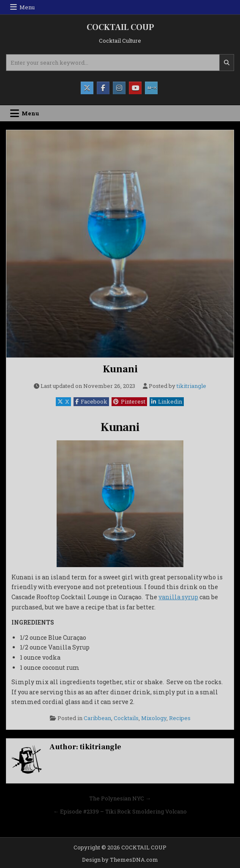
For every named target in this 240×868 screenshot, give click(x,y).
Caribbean (97, 718)
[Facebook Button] (103, 88)
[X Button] (87, 88)
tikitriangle (191, 386)
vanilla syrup (178, 597)
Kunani (120, 369)
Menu (27, 7)
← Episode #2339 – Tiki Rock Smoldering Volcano (120, 811)
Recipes (180, 718)
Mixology (154, 718)
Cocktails (126, 718)
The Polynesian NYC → (120, 798)
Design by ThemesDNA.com (120, 860)
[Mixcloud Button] (151, 88)
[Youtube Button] (135, 88)
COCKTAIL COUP (120, 27)
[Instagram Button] (119, 88)
